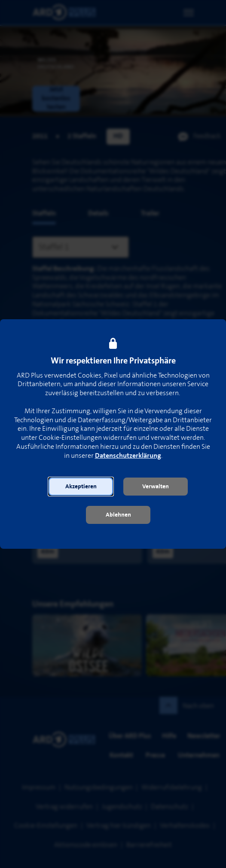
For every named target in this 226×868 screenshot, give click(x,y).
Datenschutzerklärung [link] (128, 456)
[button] (81, 487)
